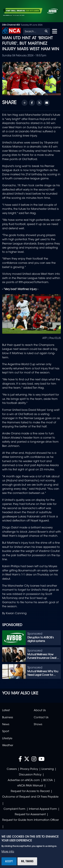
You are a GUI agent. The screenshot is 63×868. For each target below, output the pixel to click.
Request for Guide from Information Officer (30, 820)
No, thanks (27, 861)
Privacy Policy (29, 769)
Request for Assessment (30, 815)
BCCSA (48, 780)
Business (8, 718)
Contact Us (41, 718)
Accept (9, 861)
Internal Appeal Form (43, 809)
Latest (6, 710)
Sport (6, 731)
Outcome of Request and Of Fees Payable (30, 797)
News (6, 725)
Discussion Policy (30, 775)
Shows (38, 725)
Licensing (48, 769)
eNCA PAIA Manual (30, 786)
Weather (8, 745)
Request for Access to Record (30, 791)
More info (8, 852)
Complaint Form (14, 809)
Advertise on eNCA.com (24, 780)
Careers (12, 769)
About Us (40, 710)
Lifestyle (7, 739)
